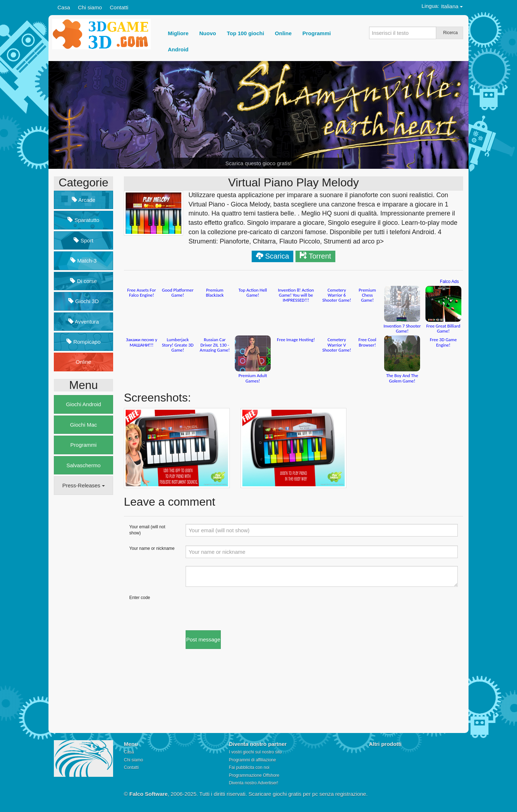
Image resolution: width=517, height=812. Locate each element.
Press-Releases (83, 485)
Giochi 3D (83, 301)
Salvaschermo (83, 465)
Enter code (140, 598)
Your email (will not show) (147, 530)
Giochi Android (84, 404)
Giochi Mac (83, 425)
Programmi (83, 445)
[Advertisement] (83, 610)
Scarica (277, 256)
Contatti (119, 7)
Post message (203, 639)
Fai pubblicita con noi (249, 767)
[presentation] (240, 609)
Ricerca (450, 33)
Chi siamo (90, 7)
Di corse (83, 281)
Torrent (320, 256)
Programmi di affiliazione (253, 760)
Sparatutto (83, 220)
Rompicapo (83, 342)
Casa (64, 7)
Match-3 (83, 261)
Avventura (84, 322)
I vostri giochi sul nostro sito (255, 752)
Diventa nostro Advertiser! (254, 783)
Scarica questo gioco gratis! (258, 163)
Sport (83, 240)
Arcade (84, 200)
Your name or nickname (152, 548)
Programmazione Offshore (254, 775)
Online (83, 362)
